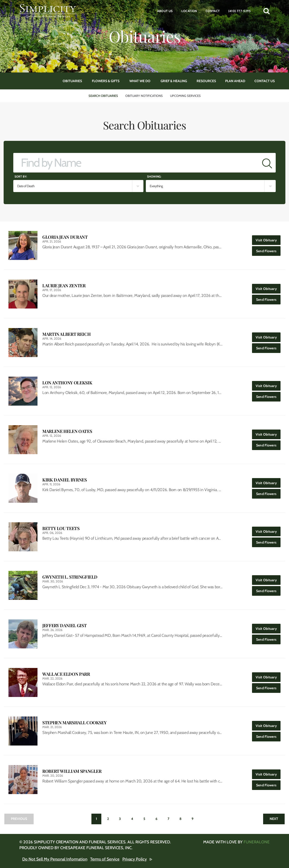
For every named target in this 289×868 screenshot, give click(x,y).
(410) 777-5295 (239, 11)
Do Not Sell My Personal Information (55, 859)
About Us (165, 11)
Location (189, 11)
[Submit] (267, 163)
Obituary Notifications (144, 96)
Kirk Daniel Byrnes (65, 480)
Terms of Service (105, 859)
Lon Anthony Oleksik (67, 383)
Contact (213, 11)
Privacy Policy (135, 859)
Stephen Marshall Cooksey (74, 723)
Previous (19, 819)
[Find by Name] (136, 163)
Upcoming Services (185, 96)
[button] (267, 11)
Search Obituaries (103, 96)
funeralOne (257, 842)
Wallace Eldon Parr (66, 674)
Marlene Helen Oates (67, 431)
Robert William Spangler (72, 771)
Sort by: (21, 176)
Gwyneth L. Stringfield (70, 577)
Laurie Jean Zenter (64, 286)
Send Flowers (268, 250)
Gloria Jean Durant (65, 237)
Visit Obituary (268, 239)
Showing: (154, 176)
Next (274, 819)
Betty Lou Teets (61, 528)
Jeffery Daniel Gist (64, 626)
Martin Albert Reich (66, 334)
